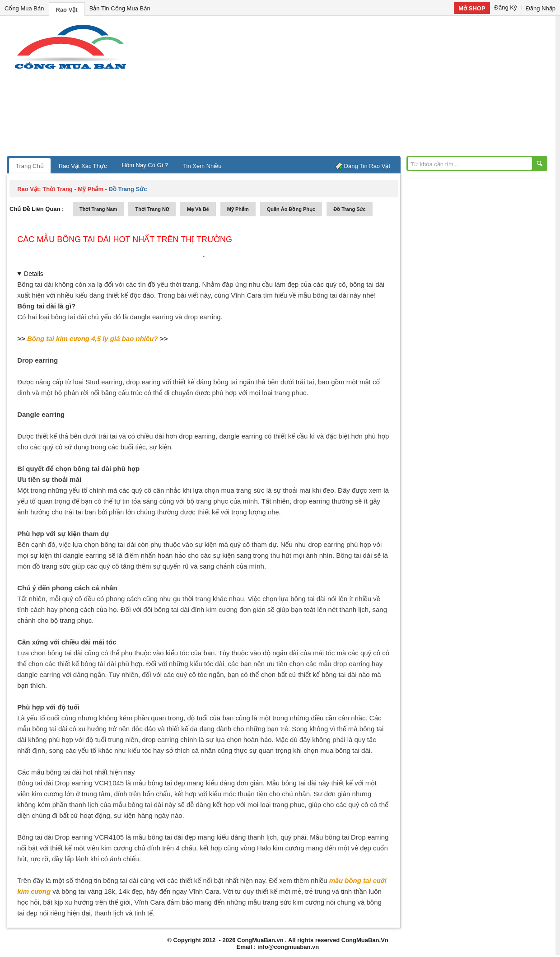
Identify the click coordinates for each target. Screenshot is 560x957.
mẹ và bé (198, 209)
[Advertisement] (357, 88)
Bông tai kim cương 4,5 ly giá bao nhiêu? (93, 338)
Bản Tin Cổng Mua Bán (120, 8)
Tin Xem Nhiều (202, 166)
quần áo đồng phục (291, 209)
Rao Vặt (67, 10)
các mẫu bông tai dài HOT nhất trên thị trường (125, 239)
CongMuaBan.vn (260, 940)
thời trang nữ (152, 209)
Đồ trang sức (349, 209)
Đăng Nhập (541, 8)
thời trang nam (98, 209)
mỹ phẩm (238, 209)
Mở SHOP (472, 8)
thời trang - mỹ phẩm (73, 189)
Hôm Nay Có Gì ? (145, 165)
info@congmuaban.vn (288, 947)
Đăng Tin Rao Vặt (367, 166)
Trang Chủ (30, 166)
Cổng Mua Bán (24, 8)
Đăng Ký (506, 7)
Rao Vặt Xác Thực (83, 166)
